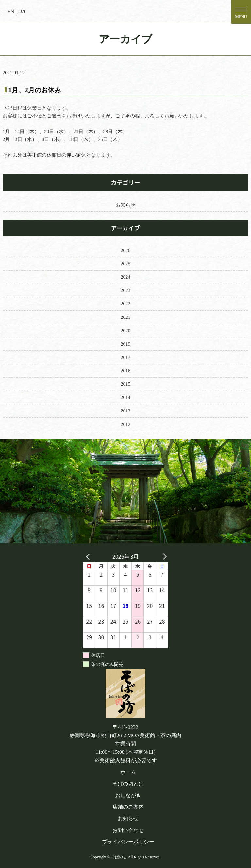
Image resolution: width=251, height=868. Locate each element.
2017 (125, 357)
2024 (125, 277)
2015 (125, 384)
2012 (125, 424)
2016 (125, 371)
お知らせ (125, 205)
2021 (125, 317)
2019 (125, 344)
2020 (125, 331)
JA (23, 11)
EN (11, 11)
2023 (125, 290)
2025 (125, 264)
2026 (125, 250)
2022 (125, 304)
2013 (125, 411)
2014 (125, 397)
